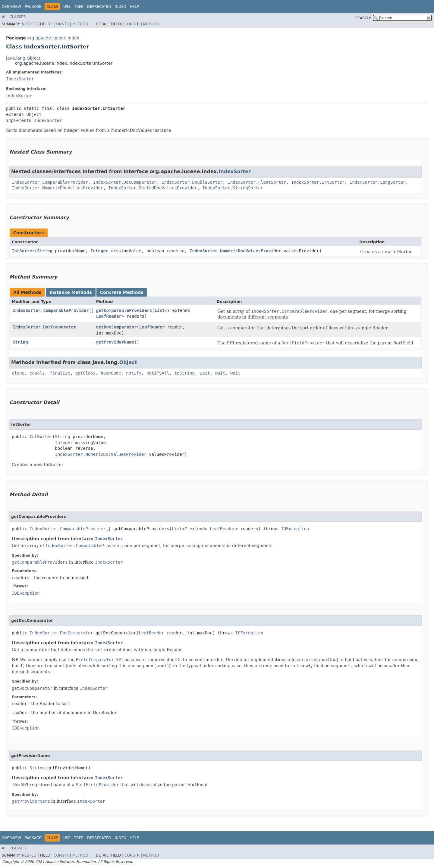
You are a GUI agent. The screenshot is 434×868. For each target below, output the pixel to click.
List (160, 310)
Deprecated (99, 7)
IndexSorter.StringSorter (233, 188)
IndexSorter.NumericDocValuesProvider (57, 188)
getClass (85, 373)
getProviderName (115, 342)
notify (134, 373)
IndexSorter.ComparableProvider (50, 182)
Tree (79, 7)
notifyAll (158, 373)
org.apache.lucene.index (53, 38)
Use (67, 7)
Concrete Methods (122, 292)
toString (185, 373)
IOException (295, 529)
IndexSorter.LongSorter (377, 182)
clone (18, 373)
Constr (61, 24)
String (45, 251)
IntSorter (23, 251)
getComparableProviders (124, 310)
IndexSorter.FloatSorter (257, 182)
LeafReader (109, 316)
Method (80, 24)
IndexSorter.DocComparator (125, 182)
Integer (99, 251)
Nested (29, 24)
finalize (60, 373)
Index (121, 7)
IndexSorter (20, 79)
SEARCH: (363, 18)
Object (34, 114)
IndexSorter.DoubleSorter (192, 182)
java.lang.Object (23, 58)
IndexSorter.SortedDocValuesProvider (153, 188)
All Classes (14, 17)
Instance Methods (71, 292)
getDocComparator (116, 327)
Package (33, 7)
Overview (11, 7)
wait (205, 373)
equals (37, 373)
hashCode (111, 373)
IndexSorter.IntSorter (318, 182)
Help (134, 7)
